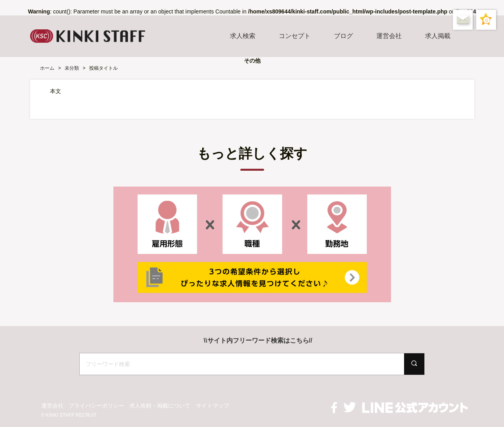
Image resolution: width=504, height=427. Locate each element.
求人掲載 (438, 36)
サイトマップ (213, 406)
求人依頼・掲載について (160, 406)
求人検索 (243, 36)
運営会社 (389, 36)
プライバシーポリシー (96, 406)
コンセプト (295, 36)
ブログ (343, 36)
